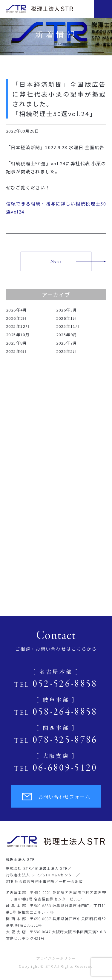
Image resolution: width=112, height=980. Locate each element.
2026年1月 (67, 318)
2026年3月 (67, 310)
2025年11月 (68, 326)
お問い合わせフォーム (56, 797)
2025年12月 (18, 326)
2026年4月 (17, 310)
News (56, 261)
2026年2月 (17, 318)
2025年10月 (18, 335)
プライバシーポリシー (56, 958)
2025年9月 (67, 335)
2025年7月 (67, 343)
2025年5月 (67, 351)
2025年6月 (17, 351)
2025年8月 (17, 343)
